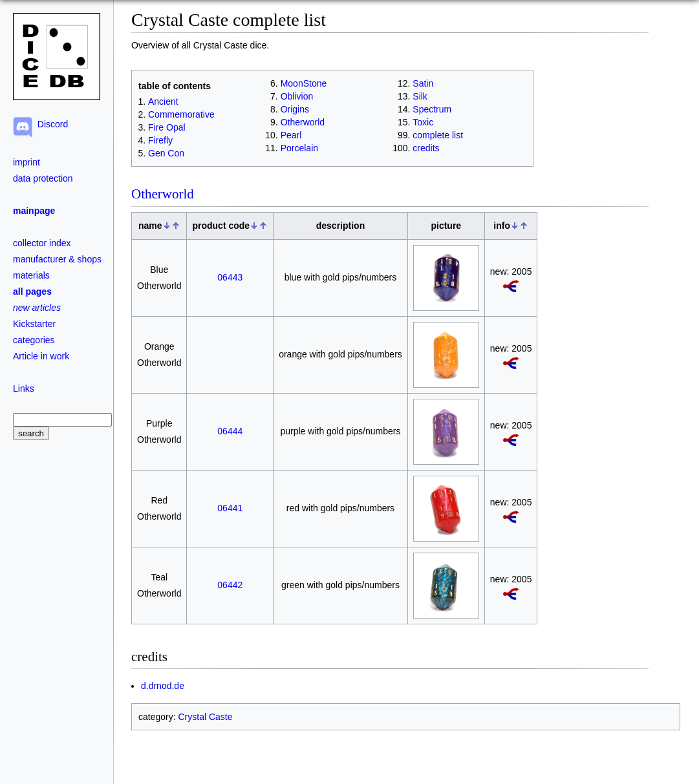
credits (426, 148)
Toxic (423, 122)
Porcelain (299, 148)
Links (24, 388)
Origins (295, 109)
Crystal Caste (205, 717)
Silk (420, 96)
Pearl (291, 135)
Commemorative (181, 114)
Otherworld (303, 122)
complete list (438, 135)
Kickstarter (34, 324)
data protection (43, 178)
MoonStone (304, 83)
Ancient (163, 101)
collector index (42, 243)
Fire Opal (167, 127)
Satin (423, 83)
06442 (230, 585)
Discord (50, 124)
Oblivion (297, 96)
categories (34, 340)
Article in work (41, 356)
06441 (230, 508)
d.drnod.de (163, 686)
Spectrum (432, 109)
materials (31, 275)
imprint (27, 162)
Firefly (160, 140)
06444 (230, 431)
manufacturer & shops (57, 259)
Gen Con (166, 153)
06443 (230, 277)
